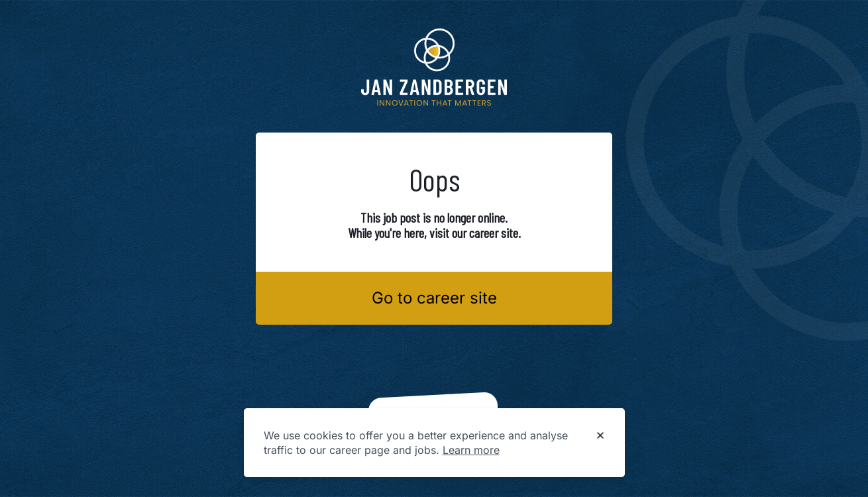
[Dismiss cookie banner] (600, 436)
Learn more (471, 450)
